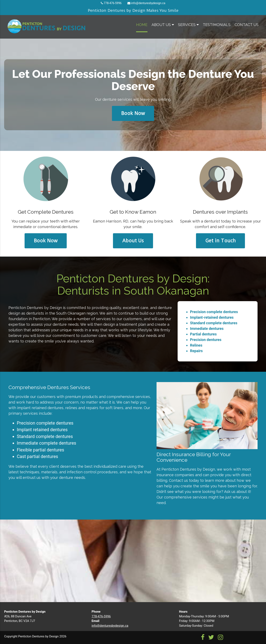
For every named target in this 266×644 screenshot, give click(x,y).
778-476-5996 (113, 3)
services (188, 25)
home (142, 25)
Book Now (133, 113)
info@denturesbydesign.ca (148, 3)
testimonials (217, 25)
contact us (247, 25)
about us (163, 25)
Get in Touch (220, 241)
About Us (133, 241)
